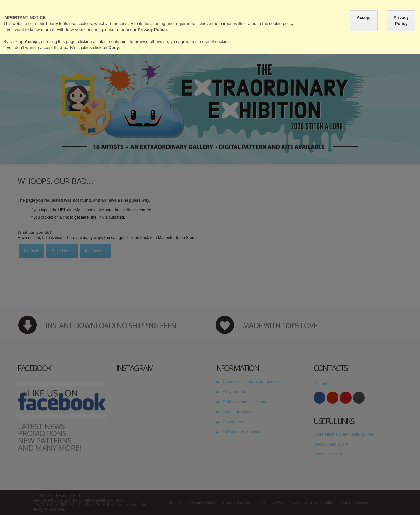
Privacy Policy (401, 21)
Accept (364, 18)
